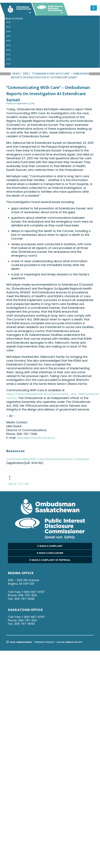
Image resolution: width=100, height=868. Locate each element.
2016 (8, 31)
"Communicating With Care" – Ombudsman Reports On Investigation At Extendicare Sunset (50, 75)
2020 (9, 50)
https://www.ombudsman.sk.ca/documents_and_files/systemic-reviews (53, 396)
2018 (8, 41)
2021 (8, 55)
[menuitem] (51, 23)
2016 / (27, 74)
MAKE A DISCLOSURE (50, 553)
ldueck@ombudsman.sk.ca (36, 438)
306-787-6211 (27, 595)
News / (17, 74)
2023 (8, 64)
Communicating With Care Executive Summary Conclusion (48, 459)
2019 (8, 45)
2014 (8, 22)
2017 (8, 36)
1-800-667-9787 (33, 592)
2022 (8, 59)
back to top (19, 484)
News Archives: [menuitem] (14, 19)
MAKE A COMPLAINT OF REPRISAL (50, 560)
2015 (8, 27)
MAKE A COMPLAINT (50, 546)
